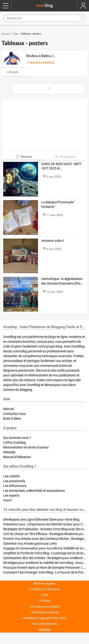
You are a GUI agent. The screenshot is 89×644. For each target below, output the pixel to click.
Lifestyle (13, 72)
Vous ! (8, 500)
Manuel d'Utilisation (17, 457)
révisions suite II (53, 241)
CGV (45, 595)
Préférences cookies (45, 612)
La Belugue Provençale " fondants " (58, 204)
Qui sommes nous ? (17, 438)
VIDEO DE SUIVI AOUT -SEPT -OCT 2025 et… (61, 166)
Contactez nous (14, 414)
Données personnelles (45, 607)
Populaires (65, 156)
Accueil (6, 34)
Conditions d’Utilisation (45, 589)
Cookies (45, 601)
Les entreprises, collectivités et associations (34, 491)
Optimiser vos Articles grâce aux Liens (30, 543)
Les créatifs (11, 476)
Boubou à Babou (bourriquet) (48, 56)
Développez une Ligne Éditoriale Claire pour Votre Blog (41, 519)
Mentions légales (44, 583)
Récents (24, 156)
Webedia (9, 452)
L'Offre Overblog (15, 443)
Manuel (8, 409)
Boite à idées (12, 418)
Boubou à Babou (42, 62)
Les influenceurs (15, 486)
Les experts (11, 495)
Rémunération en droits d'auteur (26, 447)
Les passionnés (14, 481)
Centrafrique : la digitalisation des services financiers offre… (62, 281)
